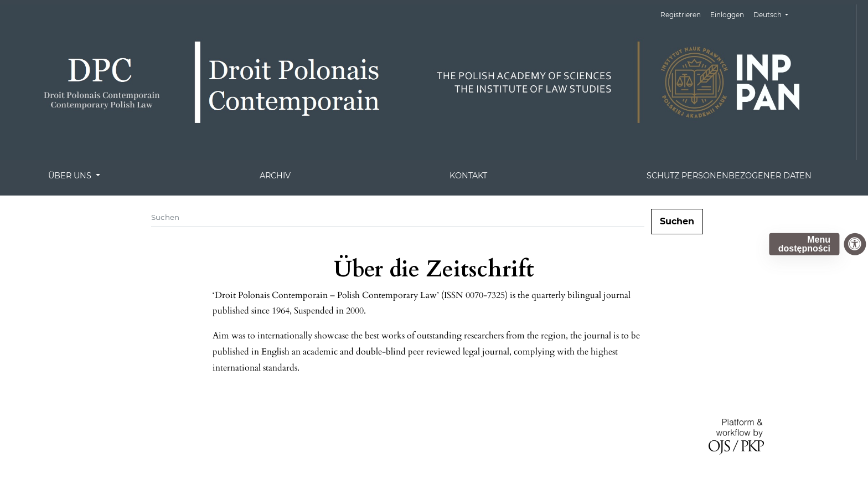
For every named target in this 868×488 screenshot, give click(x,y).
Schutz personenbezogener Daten (729, 176)
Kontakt (468, 176)
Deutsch (775, 14)
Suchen (677, 221)
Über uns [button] (71, 176)
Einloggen (727, 15)
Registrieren (681, 15)
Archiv (275, 176)
